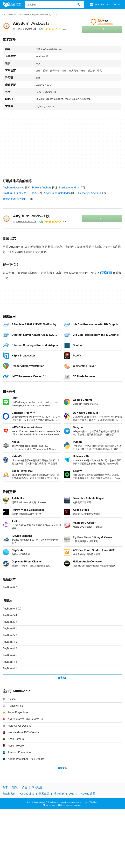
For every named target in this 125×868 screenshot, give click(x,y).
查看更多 (62, 678)
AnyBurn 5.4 (10, 615)
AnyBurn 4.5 (10, 655)
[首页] (4, 14)
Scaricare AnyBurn (70, 188)
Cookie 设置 (88, 794)
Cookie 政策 (27, 794)
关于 (5, 787)
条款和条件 (9, 794)
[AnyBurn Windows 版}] (42, 15)
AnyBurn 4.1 (10, 668)
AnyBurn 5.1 (10, 629)
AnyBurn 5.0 (10, 635)
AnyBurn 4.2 (10, 662)
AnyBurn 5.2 (10, 622)
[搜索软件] (78, 5)
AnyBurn (31, 23)
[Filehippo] (12, 5)
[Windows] (12, 15)
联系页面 (106, 273)
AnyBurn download (14, 188)
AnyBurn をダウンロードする (20, 193)
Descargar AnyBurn (90, 193)
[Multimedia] (24, 15)
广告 (25, 787)
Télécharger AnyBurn (15, 199)
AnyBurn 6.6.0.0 (12, 609)
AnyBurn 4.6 (10, 648)
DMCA (73, 794)
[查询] (54, 5)
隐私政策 (44, 794)
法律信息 (59, 794)
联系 (15, 787)
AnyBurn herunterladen (57, 193)
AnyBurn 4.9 (10, 642)
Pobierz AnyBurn (42, 188)
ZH (117, 5)
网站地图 (37, 787)
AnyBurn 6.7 (10, 587)
